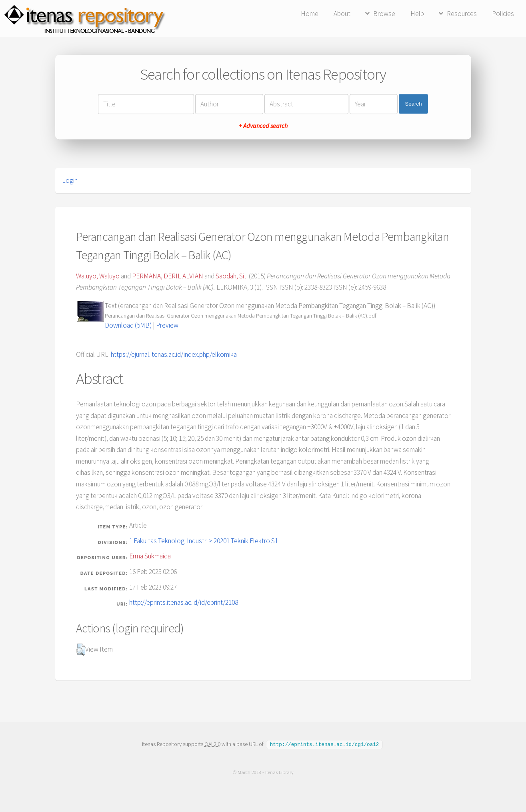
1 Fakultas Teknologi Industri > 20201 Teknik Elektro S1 (204, 541)
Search (413, 104)
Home (310, 14)
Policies (503, 14)
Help (417, 14)
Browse (384, 14)
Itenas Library (279, 772)
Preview (167, 325)
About (342, 14)
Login (70, 180)
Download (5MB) (128, 325)
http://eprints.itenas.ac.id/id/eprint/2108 (184, 602)
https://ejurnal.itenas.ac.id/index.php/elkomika (174, 354)
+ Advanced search (263, 126)
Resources (462, 14)
